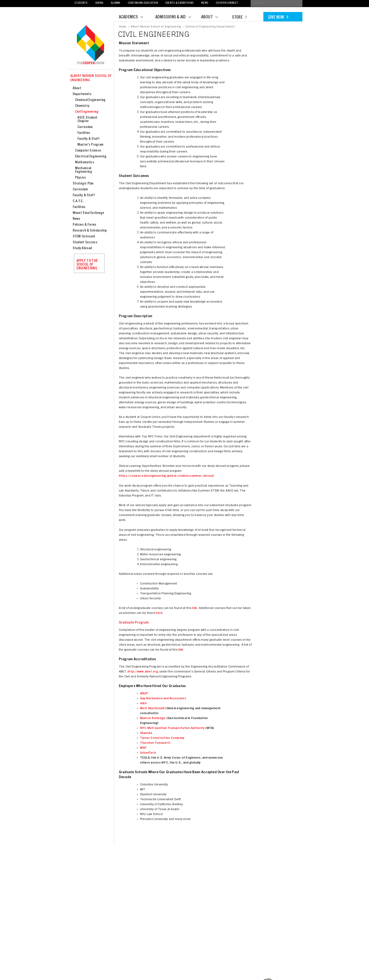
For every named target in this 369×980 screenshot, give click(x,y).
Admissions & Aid (176, 17)
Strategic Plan (83, 184)
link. (195, 608)
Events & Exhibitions (180, 3)
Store (239, 18)
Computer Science (88, 151)
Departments (82, 94)
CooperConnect (227, 3)
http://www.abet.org (143, 672)
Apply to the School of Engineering (87, 265)
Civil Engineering (87, 112)
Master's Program (90, 145)
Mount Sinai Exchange (88, 213)
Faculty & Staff (89, 139)
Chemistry (82, 106)
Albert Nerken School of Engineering (91, 78)
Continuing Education (143, 3)
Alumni (116, 3)
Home (123, 27)
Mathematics (85, 162)
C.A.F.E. (78, 201)
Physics (81, 178)
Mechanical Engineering (84, 170)
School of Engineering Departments (210, 27)
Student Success (85, 242)
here (159, 613)
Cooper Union (90, 45)
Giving (99, 3)
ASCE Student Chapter (88, 120)
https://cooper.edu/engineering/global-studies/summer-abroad (166, 476)
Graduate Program (134, 623)
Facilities (84, 133)
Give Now (278, 18)
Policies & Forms (85, 225)
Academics (134, 17)
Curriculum (85, 127)
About (213, 17)
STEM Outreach (84, 237)
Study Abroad (82, 248)
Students (81, 3)
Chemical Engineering (90, 100)
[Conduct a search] (277, 3)
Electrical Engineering (91, 157)
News (205, 3)
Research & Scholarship (90, 231)
